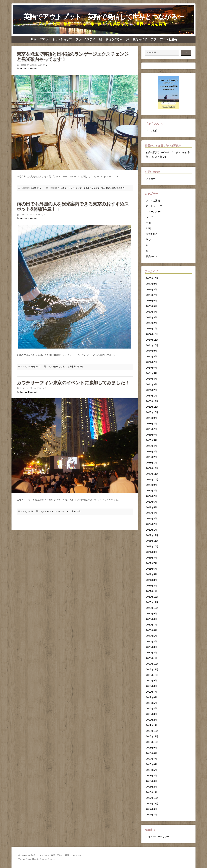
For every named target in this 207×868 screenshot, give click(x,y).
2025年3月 (152, 317)
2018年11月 (152, 736)
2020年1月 (152, 658)
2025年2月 (152, 323)
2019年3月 (152, 714)
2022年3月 (152, 519)
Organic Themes (48, 859)
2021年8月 (152, 558)
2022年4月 (152, 513)
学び (153, 39)
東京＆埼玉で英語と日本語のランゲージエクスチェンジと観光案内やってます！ (73, 56)
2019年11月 (152, 669)
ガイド (58, 188)
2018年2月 (152, 787)
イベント (49, 511)
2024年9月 (152, 351)
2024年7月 (152, 362)
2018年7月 (152, 759)
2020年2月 (152, 653)
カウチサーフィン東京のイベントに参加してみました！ (73, 383)
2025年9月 (152, 284)
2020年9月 (152, 614)
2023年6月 (152, 435)
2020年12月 (152, 597)
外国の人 (57, 367)
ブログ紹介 (152, 131)
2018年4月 (152, 776)
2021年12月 (152, 535)
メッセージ (152, 179)
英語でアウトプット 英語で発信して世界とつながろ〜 (104, 17)
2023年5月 (152, 440)
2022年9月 (152, 485)
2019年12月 (152, 664)
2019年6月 (152, 697)
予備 (148, 223)
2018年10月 (152, 742)
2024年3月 (152, 384)
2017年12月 (152, 798)
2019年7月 (152, 692)
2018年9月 (152, 748)
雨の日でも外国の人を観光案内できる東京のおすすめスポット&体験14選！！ (73, 206)
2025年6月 (152, 301)
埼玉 (103, 188)
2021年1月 (152, 591)
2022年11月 (152, 474)
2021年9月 (152, 552)
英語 (113, 188)
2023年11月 (152, 407)
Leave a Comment (29, 69)
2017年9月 (152, 809)
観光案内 (120, 188)
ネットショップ (62, 39)
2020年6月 (152, 630)
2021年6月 (152, 569)
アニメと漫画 (168, 39)
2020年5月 (152, 636)
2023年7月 (152, 429)
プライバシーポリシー (158, 837)
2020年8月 (152, 619)
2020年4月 (152, 642)
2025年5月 (152, 306)
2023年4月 (152, 446)
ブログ (44, 39)
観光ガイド (140, 39)
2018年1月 (152, 792)
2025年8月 (152, 290)
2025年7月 (152, 295)
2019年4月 (152, 708)
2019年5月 (152, 703)
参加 (74, 511)
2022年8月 (152, 491)
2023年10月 (152, 412)
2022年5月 (152, 507)
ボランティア (68, 188)
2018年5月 (152, 770)
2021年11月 (152, 541)
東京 (108, 188)
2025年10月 (152, 278)
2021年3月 (152, 580)
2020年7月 (152, 625)
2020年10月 (152, 608)
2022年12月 (152, 468)
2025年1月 (152, 329)
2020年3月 (152, 647)
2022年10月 (152, 480)
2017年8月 (152, 815)
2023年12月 (152, 401)
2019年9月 (152, 681)
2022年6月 (152, 502)
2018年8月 (152, 753)
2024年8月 (152, 357)
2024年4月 (152, 379)
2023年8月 (152, 424)
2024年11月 (152, 340)
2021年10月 (152, 546)
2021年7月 (152, 563)
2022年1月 (152, 530)
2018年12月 (152, 731)
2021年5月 (152, 574)
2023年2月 (152, 457)
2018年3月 (152, 781)
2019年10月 (152, 675)
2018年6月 (152, 764)
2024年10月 (152, 345)
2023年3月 (152, 452)
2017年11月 (152, 804)
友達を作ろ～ (114, 39)
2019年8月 (152, 686)
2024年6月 (152, 368)
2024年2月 (152, 390)
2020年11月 (152, 602)
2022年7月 (152, 496)
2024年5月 (152, 373)
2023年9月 (152, 418)
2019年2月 (152, 720)
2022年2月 (152, 524)
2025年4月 (152, 312)
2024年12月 (152, 334)
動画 (33, 39)
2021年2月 (152, 586)
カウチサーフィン (62, 511)
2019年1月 (152, 725)
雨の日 (80, 367)
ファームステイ (85, 39)
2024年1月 (152, 396)
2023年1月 (152, 463)
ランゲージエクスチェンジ (88, 188)
